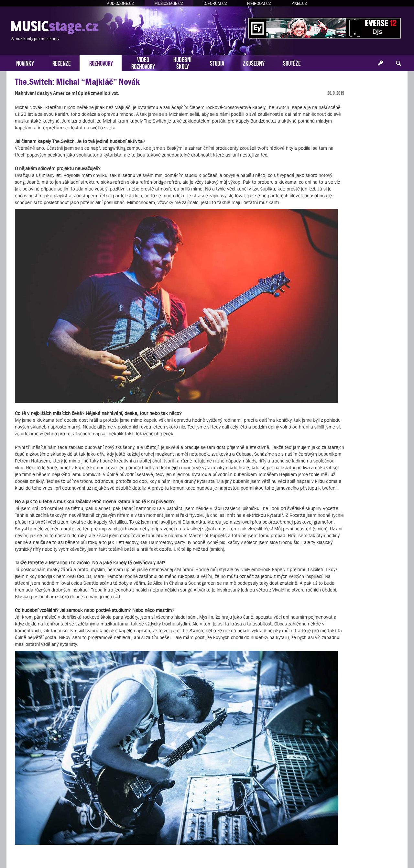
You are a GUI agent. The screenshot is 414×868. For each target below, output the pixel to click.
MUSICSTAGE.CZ (169, 3)
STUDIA (217, 63)
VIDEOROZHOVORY (143, 62)
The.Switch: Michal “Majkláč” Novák (77, 82)
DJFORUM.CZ (215, 3)
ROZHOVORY (101, 63)
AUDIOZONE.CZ (120, 3)
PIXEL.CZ (299, 3)
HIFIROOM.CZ (259, 3)
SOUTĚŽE (292, 63)
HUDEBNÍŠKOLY (182, 62)
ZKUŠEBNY (254, 63)
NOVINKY (25, 63)
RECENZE (62, 63)
